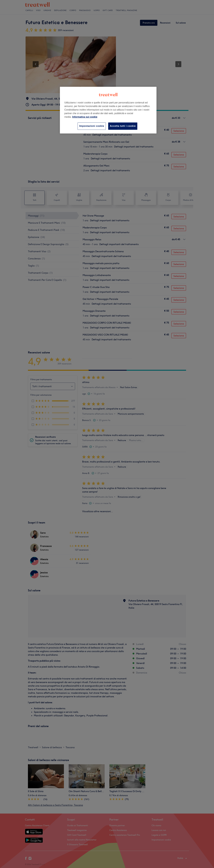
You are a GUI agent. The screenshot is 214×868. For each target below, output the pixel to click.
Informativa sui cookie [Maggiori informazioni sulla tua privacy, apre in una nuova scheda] (85, 117)
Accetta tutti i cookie (123, 126)
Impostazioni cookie (92, 126)
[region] (108, 110)
